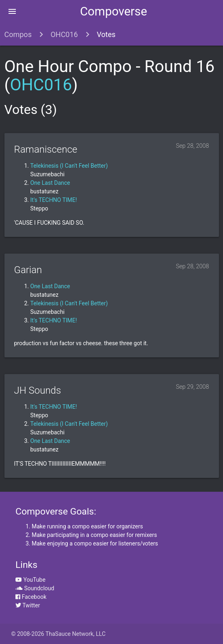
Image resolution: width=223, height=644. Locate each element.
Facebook (31, 597)
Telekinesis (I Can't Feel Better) (69, 166)
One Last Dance (50, 183)
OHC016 (64, 34)
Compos (18, 34)
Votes (106, 34)
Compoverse (114, 11)
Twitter (28, 605)
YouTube (30, 580)
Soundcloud (35, 588)
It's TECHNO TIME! (54, 200)
